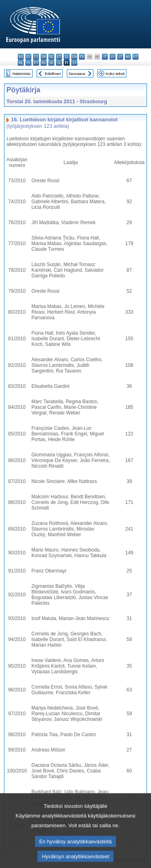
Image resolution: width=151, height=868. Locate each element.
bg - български (21, 57)
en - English (74, 57)
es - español (28, 57)
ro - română (44, 63)
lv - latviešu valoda (113, 57)
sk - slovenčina (51, 63)
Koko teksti (115, 74)
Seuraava (77, 74)
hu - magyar (128, 57)
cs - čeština (36, 57)
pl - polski (28, 63)
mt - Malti (135, 57)
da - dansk (44, 57)
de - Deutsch (51, 57)
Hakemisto (22, 74)
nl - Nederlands (21, 63)
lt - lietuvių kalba (120, 57)
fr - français (82, 57)
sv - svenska (74, 63)
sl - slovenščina (59, 63)
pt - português (36, 63)
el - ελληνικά (67, 57)
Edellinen (53, 74)
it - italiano (105, 57)
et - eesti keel (59, 57)
